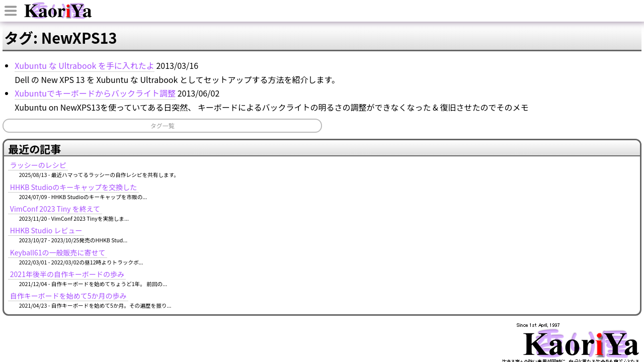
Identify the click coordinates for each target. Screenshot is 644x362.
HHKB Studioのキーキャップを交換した (522, 128)
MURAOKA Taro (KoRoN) (534, 315)
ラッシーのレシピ (487, 106)
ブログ (164, 62)
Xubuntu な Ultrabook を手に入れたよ (163, 114)
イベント (230, 62)
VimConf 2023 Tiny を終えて (503, 150)
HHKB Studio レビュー (495, 171)
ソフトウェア (362, 62)
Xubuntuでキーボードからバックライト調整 (173, 143)
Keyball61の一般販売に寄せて (506, 193)
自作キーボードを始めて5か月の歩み (517, 237)
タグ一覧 (132, 189)
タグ (420, 62)
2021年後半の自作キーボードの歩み (515, 215)
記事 (284, 62)
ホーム (102, 62)
